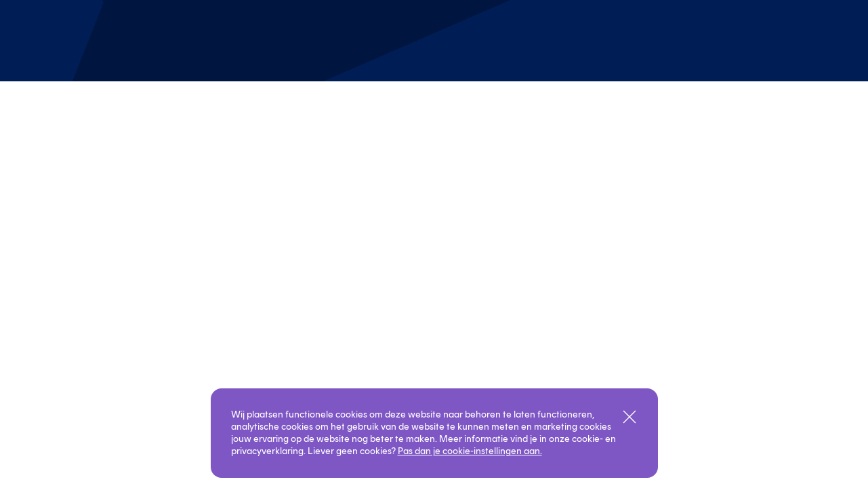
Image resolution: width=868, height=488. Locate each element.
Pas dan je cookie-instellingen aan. (470, 451)
